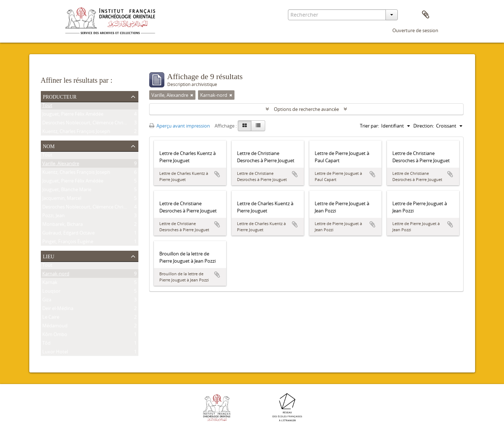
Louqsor (51, 292)
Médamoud (55, 327)
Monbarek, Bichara (63, 225)
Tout (47, 107)
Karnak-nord (56, 275)
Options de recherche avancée (306, 109)
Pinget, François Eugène (68, 243)
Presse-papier (426, 15)
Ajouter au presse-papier (217, 174)
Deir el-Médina (58, 310)
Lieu (49, 256)
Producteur (60, 96)
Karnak (50, 284)
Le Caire (51, 318)
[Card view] (245, 126)
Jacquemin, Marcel (62, 199)
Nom (49, 146)
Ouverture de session (415, 30)
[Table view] (258, 126)
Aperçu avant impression (180, 126)
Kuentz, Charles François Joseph (76, 133)
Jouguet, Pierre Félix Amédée (73, 115)
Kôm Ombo (55, 336)
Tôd (46, 344)
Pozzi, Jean (53, 217)
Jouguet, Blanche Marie (67, 191)
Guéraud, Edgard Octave (68, 234)
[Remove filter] (192, 95)
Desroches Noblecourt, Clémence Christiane (89, 124)
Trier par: (369, 126)
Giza (47, 301)
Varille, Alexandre (61, 165)
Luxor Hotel (55, 353)
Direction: (424, 126)
